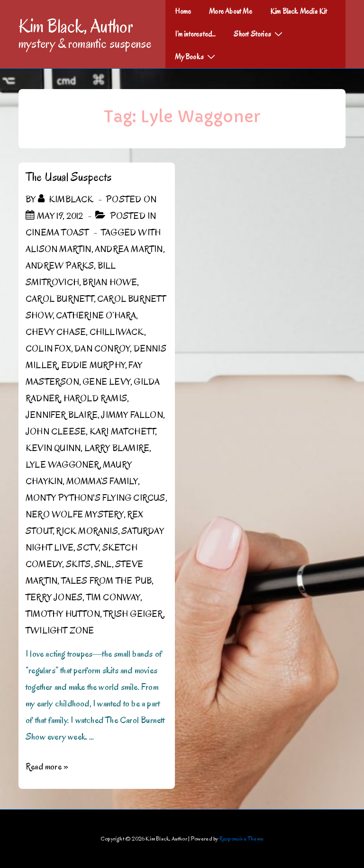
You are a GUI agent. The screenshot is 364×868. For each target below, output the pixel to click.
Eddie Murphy (93, 365)
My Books (196, 56)
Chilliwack (117, 332)
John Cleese (56, 432)
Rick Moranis (87, 531)
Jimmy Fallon (132, 415)
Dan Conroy (102, 349)
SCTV (88, 548)
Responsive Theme (241, 838)
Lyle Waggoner (63, 465)
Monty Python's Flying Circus (96, 498)
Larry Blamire (117, 448)
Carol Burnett (60, 299)
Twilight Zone (60, 631)
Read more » (47, 767)
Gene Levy (106, 382)
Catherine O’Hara (96, 316)
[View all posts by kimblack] (67, 199)
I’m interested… (195, 34)
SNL (103, 564)
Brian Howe (110, 282)
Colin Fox (48, 349)
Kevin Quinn (53, 448)
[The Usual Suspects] (60, 216)
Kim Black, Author (76, 26)
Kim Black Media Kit (299, 11)
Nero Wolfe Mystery (75, 515)
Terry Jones (54, 597)
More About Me (231, 11)
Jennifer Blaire (62, 415)
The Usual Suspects (69, 177)
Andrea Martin (129, 249)
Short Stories (259, 34)
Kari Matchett (123, 432)
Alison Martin (59, 249)
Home (183, 11)
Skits (78, 564)
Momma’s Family (102, 481)
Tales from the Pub (107, 581)
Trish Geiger (133, 614)
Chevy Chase (56, 332)
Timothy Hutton (63, 614)
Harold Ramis (95, 398)
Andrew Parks (60, 266)
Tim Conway (113, 597)
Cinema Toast (57, 233)
